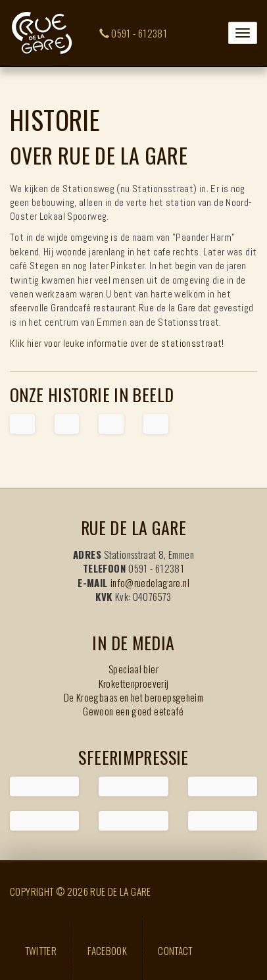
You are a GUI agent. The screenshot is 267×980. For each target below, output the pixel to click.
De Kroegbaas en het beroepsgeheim (133, 697)
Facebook (107, 950)
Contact (175, 950)
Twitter (41, 950)
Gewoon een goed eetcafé (133, 711)
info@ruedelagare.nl (150, 582)
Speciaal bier (133, 669)
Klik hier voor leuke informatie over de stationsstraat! (117, 343)
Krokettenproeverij (134, 683)
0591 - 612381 (133, 33)
